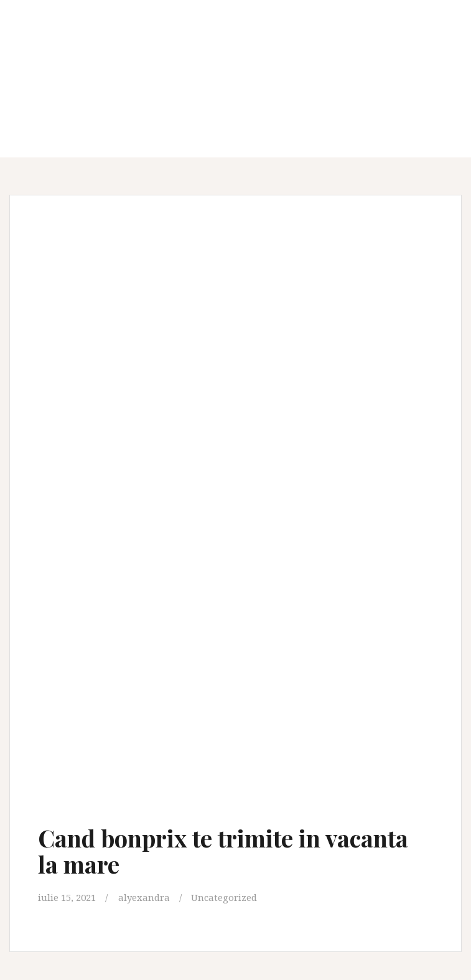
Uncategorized (224, 897)
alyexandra (144, 897)
